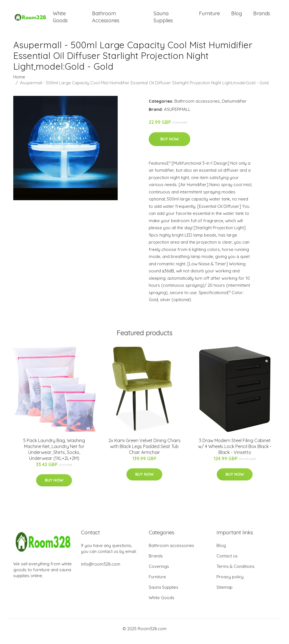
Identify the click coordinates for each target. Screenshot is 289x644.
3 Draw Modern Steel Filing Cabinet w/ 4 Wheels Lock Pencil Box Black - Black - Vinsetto (235, 452)
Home (19, 82)
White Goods (60, 20)
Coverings (159, 572)
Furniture (209, 16)
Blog (237, 16)
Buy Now (169, 145)
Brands (262, 16)
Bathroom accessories (197, 107)
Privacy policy (230, 582)
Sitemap (225, 593)
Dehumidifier (234, 107)
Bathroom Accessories (106, 20)
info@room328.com (101, 570)
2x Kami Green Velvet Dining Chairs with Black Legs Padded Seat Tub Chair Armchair (144, 452)
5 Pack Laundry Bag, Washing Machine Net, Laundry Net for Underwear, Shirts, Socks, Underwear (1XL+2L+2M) (54, 455)
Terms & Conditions (236, 572)
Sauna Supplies (163, 20)
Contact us (227, 562)
